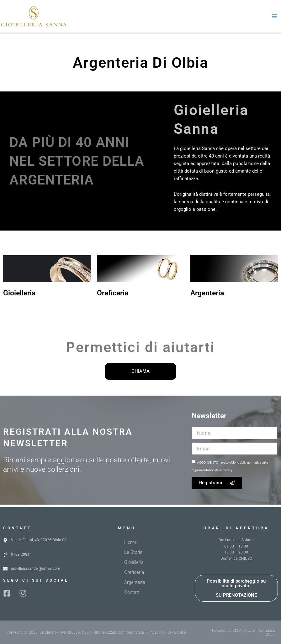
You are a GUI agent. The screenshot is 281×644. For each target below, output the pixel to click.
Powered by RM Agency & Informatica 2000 (243, 632)
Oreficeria (113, 296)
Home (130, 542)
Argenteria (207, 296)
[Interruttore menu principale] (274, 18)
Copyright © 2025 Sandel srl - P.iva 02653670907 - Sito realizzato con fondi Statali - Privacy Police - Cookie (96, 632)
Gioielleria (19, 296)
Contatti (132, 592)
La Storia (133, 552)
